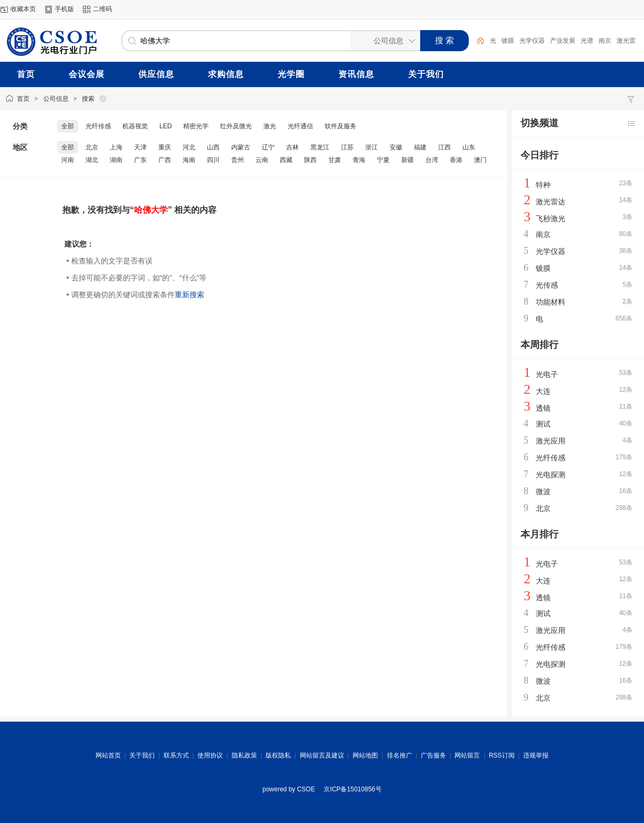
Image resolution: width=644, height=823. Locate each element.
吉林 (292, 147)
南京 (605, 41)
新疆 (408, 160)
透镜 (543, 408)
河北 (189, 147)
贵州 (238, 160)
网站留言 (467, 755)
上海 (116, 147)
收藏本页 (23, 9)
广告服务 (433, 755)
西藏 (286, 160)
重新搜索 (190, 295)
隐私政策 (244, 755)
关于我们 (142, 755)
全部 (68, 126)
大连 (543, 391)
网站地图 (365, 755)
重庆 (165, 147)
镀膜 (508, 41)
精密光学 (196, 126)
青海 (359, 160)
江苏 (347, 147)
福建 (420, 147)
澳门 (480, 160)
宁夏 (383, 160)
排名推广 (400, 755)
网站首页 (108, 755)
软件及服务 (340, 126)
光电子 (547, 374)
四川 (213, 160)
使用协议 (210, 755)
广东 (140, 160)
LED (165, 126)
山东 (469, 147)
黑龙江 (320, 147)
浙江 (372, 147)
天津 (140, 147)
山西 (213, 147)
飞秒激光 (551, 219)
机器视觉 (135, 126)
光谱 (587, 41)
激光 (270, 126)
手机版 (64, 9)
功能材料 (551, 302)
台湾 (432, 160)
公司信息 (56, 99)
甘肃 (335, 160)
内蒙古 (241, 147)
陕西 (310, 160)
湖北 (92, 160)
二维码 (102, 9)
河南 (68, 160)
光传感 (547, 285)
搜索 (88, 99)
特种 (543, 185)
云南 (262, 160)
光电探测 (551, 475)
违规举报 (536, 755)
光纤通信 (300, 126)
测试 (543, 424)
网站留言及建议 (322, 755)
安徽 (396, 147)
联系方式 (176, 755)
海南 (189, 160)
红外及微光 (236, 126)
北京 (92, 147)
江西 (444, 147)
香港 (456, 160)
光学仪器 (532, 41)
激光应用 (551, 441)
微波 (543, 491)
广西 (165, 160)
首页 (23, 99)
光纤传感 (98, 126)
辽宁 (268, 147)
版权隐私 (278, 755)
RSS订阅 (502, 755)
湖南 (116, 160)
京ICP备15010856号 (352, 789)
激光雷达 (551, 202)
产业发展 (563, 41)
